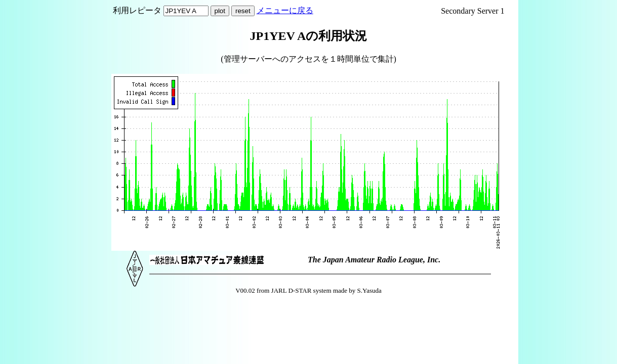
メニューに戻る (285, 10)
